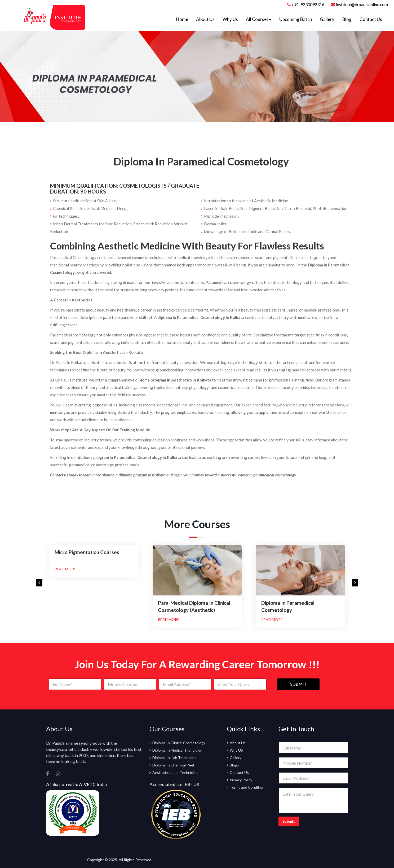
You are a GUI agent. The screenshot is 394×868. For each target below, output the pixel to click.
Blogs (234, 765)
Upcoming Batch (296, 19)
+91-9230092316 (308, 4)
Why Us (230, 19)
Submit (289, 821)
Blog (347, 19)
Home (182, 19)
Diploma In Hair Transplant (174, 758)
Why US (236, 750)
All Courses (259, 19)
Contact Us (371, 19)
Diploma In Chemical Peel (173, 765)
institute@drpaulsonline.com (359, 4)
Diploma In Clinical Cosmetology (179, 743)
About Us (205, 19)
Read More (65, 569)
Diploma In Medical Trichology (177, 750)
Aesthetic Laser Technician (175, 772)
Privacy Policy (241, 780)
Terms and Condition (247, 787)
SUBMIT (298, 684)
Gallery (327, 19)
